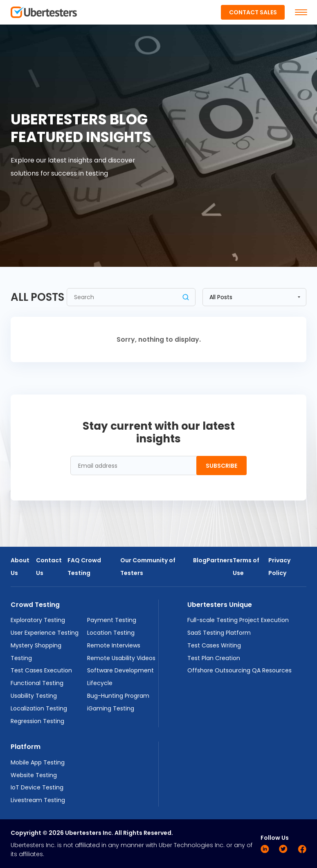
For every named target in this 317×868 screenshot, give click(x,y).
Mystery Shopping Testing (36, 652)
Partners (220, 560)
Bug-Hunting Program (118, 696)
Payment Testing (112, 620)
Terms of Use (246, 567)
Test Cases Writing (214, 645)
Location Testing (111, 633)
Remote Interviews (114, 645)
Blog (200, 560)
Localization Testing (39, 708)
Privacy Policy (279, 567)
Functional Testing (37, 683)
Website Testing (34, 775)
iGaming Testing (111, 708)
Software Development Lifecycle (120, 677)
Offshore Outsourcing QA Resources (239, 670)
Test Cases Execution (41, 670)
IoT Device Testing (37, 787)
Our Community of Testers (148, 567)
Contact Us (49, 567)
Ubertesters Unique (220, 605)
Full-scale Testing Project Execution (238, 620)
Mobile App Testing (38, 762)
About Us (20, 567)
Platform (26, 747)
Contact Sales (253, 12)
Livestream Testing (38, 800)
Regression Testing (37, 721)
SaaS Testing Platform (219, 633)
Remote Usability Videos (121, 658)
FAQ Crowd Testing (84, 567)
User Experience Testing (45, 633)
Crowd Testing (35, 605)
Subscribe (221, 466)
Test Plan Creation (214, 658)
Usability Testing (34, 696)
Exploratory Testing (38, 620)
